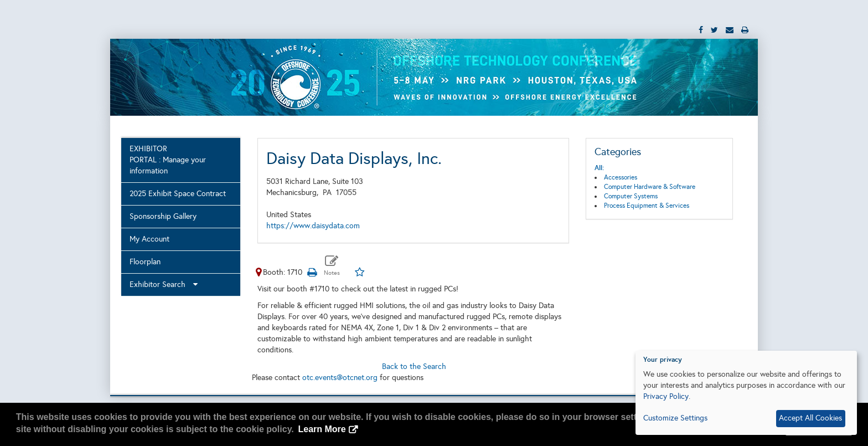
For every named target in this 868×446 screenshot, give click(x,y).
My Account (149, 239)
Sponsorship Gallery (163, 216)
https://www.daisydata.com (313, 226)
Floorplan (145, 262)
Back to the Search (414, 366)
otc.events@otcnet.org (340, 378)
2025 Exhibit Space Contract (178, 194)
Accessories (621, 177)
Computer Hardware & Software (650, 187)
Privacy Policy (666, 396)
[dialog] (746, 393)
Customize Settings (675, 418)
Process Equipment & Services (647, 206)
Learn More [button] (322, 429)
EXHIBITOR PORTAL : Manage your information (168, 160)
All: (599, 168)
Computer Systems (631, 196)
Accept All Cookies (810, 418)
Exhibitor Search (164, 284)
